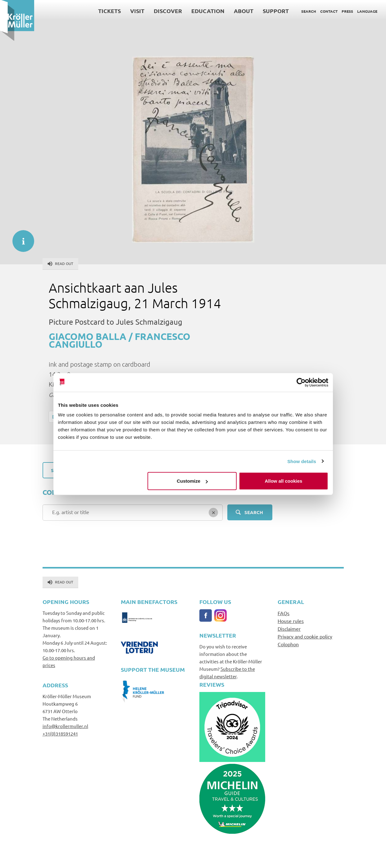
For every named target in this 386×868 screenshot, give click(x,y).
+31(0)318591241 (60, 733)
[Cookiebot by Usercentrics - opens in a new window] (301, 382)
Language (367, 11)
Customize (192, 481)
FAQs (284, 613)
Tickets (109, 11)
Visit (137, 11)
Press (347, 11)
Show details (302, 461)
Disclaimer (289, 629)
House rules (291, 621)
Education (208, 11)
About (244, 11)
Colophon (288, 644)
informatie (20, 238)
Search (309, 11)
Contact (329, 11)
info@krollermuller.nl (65, 726)
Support (276, 11)
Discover (168, 11)
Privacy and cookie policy (305, 636)
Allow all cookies (284, 481)
